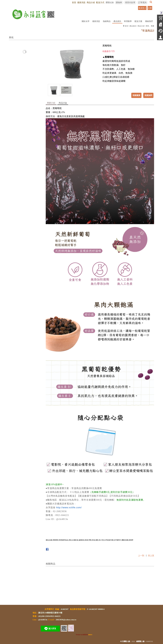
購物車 (119, 2)
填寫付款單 (130, 2)
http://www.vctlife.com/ (69, 508)
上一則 (141, 555)
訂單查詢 (142, 2)
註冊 (150, 8)
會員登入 (142, 8)
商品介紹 (141, 26)
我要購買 (136, 95)
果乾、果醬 (150, 26)
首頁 (126, 26)
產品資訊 (133, 26)
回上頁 (151, 555)
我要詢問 (148, 95)
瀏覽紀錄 (110, 2)
